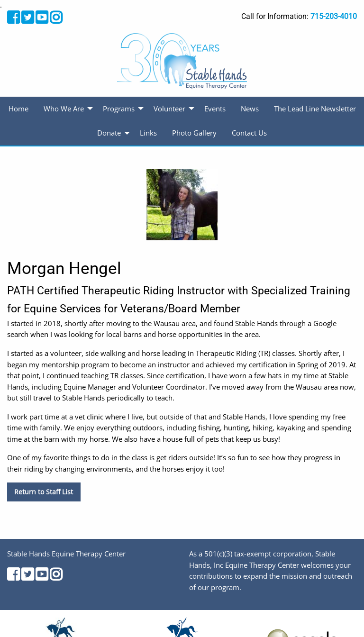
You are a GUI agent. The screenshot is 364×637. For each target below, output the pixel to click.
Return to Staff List (44, 492)
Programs (119, 109)
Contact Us (249, 133)
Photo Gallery (194, 133)
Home (18, 109)
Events (215, 109)
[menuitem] (18, 109)
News (250, 109)
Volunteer (169, 109)
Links (148, 133)
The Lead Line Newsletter (315, 109)
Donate (109, 133)
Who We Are (64, 109)
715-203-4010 (334, 16)
